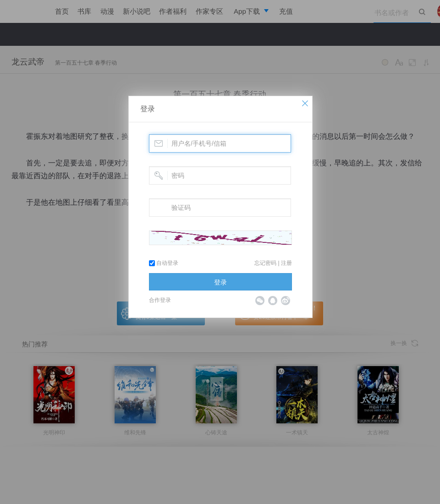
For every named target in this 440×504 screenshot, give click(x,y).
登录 (148, 109)
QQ (273, 301)
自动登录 (164, 263)
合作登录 (160, 300)
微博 (286, 301)
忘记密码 (265, 263)
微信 (260, 301)
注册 (286, 263)
